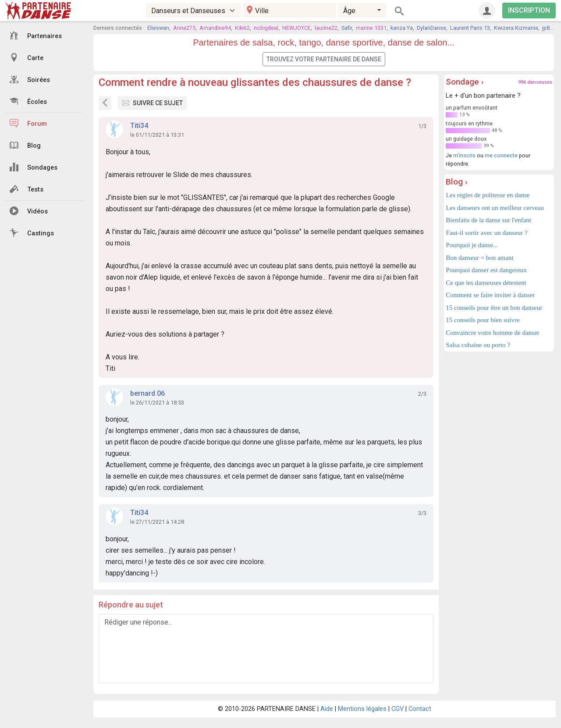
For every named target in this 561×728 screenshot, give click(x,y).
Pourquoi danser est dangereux (486, 270)
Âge (349, 11)
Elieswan (158, 28)
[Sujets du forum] (105, 103)
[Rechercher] (399, 11)
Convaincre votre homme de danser (492, 333)
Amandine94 (215, 28)
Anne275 (184, 28)
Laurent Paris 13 (470, 28)
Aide (327, 709)
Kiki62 (242, 28)
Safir (347, 28)
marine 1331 (371, 28)
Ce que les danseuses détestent (486, 283)
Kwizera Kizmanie (516, 28)
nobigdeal (266, 28)
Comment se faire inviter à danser (490, 295)
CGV (398, 709)
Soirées (30, 79)
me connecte (501, 155)
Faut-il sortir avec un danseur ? (486, 233)
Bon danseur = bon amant (479, 258)
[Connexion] (487, 11)
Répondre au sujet (131, 605)
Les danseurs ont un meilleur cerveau (495, 208)
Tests (27, 189)
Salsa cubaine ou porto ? (478, 345)
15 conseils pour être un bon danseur (494, 308)
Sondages (34, 167)
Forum (28, 123)
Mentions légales (362, 709)
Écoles (28, 101)
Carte (27, 57)
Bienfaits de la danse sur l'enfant (488, 220)
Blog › (457, 182)
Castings (32, 233)
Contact (420, 709)
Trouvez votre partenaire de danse (324, 59)
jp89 (547, 28)
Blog (25, 145)
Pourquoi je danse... (472, 245)
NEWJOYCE (296, 28)
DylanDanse (431, 28)
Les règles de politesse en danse (488, 195)
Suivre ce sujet (153, 103)
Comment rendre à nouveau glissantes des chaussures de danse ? (255, 82)
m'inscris (464, 155)
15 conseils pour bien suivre (483, 320)
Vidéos (29, 211)
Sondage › (465, 82)
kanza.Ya (402, 28)
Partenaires (36, 36)
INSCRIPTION (529, 10)
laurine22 (326, 28)
